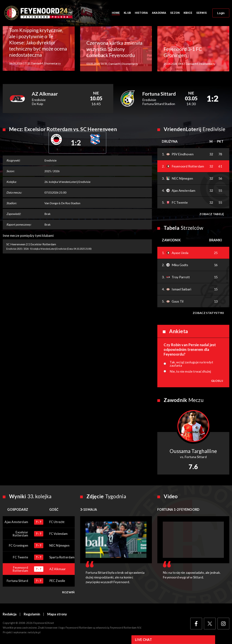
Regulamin (32, 615)
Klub (127, 13)
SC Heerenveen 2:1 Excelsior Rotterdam (31, 245)
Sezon (175, 13)
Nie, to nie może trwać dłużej (190, 372)
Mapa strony (57, 615)
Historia (141, 13)
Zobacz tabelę (212, 214)
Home (116, 13)
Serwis (202, 13)
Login (221, 13)
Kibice (188, 13)
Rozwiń (68, 593)
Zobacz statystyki (208, 313)
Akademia (159, 13)
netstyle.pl (34, 633)
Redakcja (10, 615)
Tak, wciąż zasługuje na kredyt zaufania (191, 364)
